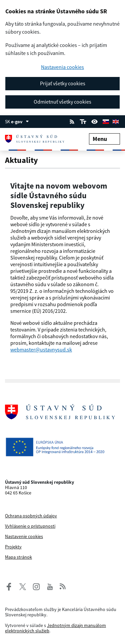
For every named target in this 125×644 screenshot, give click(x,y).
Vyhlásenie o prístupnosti (30, 526)
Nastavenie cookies (24, 536)
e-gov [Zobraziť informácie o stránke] (20, 122)
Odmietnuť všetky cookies (62, 102)
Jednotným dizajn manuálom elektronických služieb (55, 628)
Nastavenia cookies (62, 67)
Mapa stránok (18, 557)
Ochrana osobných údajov (31, 516)
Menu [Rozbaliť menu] (104, 139)
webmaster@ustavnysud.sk (41, 349)
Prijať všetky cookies (63, 83)
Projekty (13, 547)
